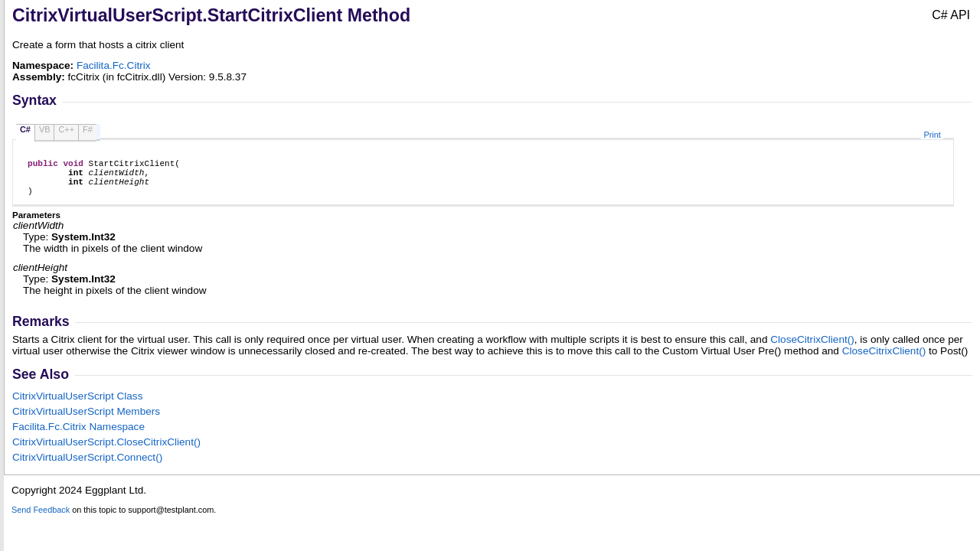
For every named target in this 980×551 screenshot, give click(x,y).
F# (88, 129)
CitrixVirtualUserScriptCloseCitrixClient (106, 451)
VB (45, 129)
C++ (66, 129)
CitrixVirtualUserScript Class (77, 405)
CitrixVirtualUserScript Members (86, 421)
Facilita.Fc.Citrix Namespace (78, 436)
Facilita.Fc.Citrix (114, 65)
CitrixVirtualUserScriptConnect (87, 466)
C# (25, 129)
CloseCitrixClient (812, 349)
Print (932, 135)
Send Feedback (41, 519)
